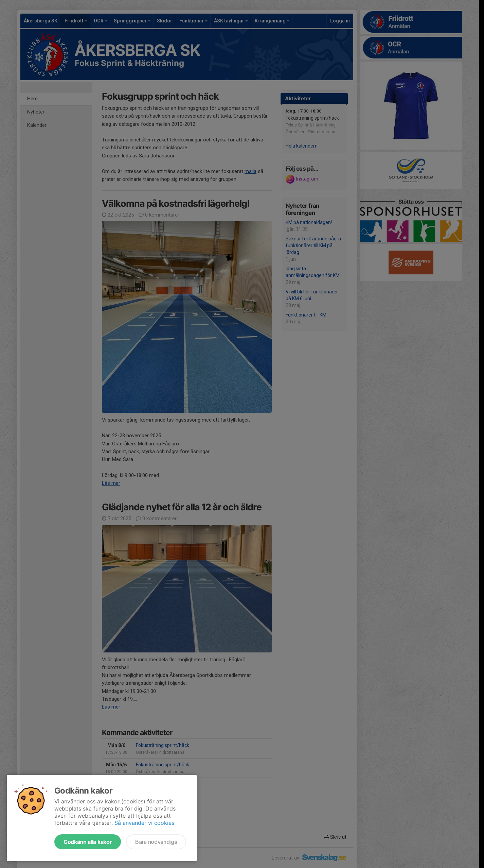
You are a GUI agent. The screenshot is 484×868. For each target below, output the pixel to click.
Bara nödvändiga (156, 842)
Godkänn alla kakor (88, 842)
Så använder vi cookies (144, 823)
